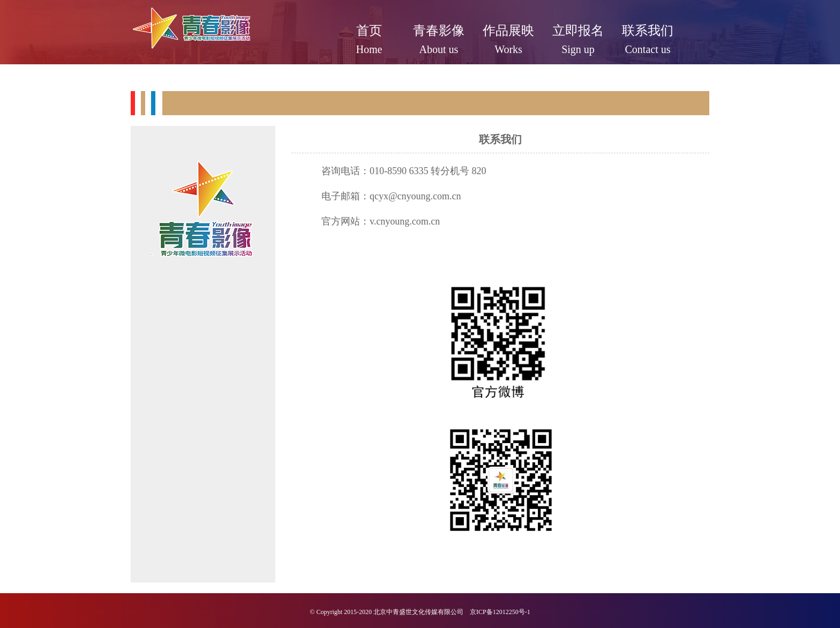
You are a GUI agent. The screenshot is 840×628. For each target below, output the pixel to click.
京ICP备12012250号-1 (500, 612)
